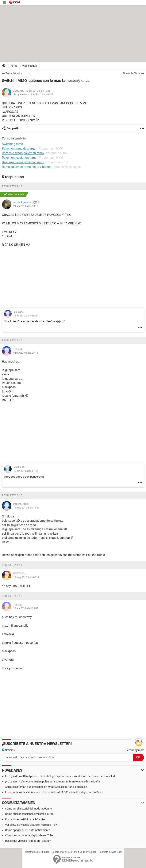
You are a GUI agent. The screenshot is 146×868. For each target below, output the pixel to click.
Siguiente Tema (132, 73)
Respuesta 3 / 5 (12, 495)
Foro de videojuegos (67, 167)
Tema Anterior (14, 73)
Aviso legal (116, 852)
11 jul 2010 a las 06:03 (41, 94)
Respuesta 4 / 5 (12, 565)
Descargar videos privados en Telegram (28, 841)
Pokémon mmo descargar (19, 149)
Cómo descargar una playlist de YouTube (29, 835)
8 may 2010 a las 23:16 (26, 353)
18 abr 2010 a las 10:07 (26, 608)
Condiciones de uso (62, 852)
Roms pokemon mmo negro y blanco (27, 167)
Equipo (46, 852)
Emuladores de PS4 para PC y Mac (25, 819)
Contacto (103, 852)
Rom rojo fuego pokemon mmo (23, 153)
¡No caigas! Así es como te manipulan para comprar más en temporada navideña (52, 782)
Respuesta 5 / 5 (12, 596)
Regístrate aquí (32, 852)
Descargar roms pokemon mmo (23, 162)
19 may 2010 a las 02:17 (26, 577)
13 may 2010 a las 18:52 (26, 508)
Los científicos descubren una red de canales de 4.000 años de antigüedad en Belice (54, 792)
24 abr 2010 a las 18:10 (26, 206)
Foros (14, 66)
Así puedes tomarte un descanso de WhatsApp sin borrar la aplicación (46, 787)
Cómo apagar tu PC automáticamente (28, 830)
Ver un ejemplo (135, 750)
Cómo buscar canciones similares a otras (29, 814)
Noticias (8, 750)
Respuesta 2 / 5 (12, 340)
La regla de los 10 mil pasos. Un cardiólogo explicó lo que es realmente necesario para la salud (60, 776)
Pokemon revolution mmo (19, 158)
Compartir (13, 128)
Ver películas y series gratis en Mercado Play (31, 825)
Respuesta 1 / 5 (12, 186)
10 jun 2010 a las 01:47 (26, 471)
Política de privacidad (85, 852)
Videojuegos (29, 66)
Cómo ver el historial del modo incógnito (29, 809)
